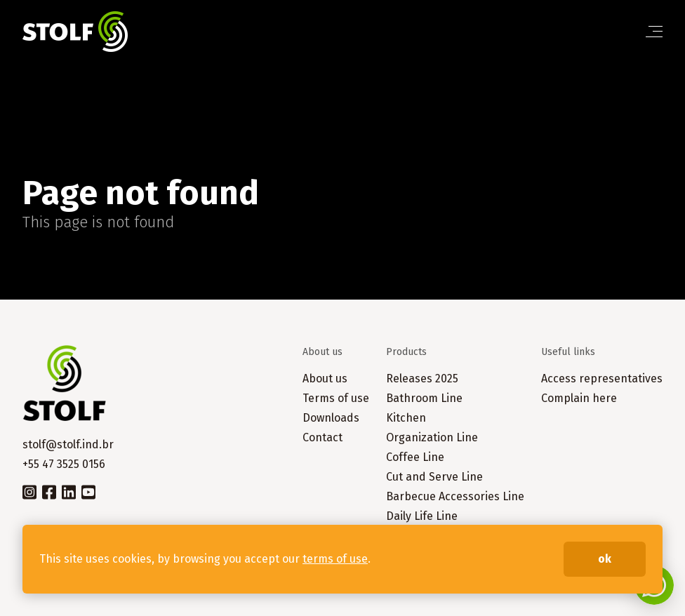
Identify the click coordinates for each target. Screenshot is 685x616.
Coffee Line (415, 457)
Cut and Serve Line (434, 477)
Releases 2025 (422, 379)
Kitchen (406, 418)
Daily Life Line (422, 516)
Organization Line (432, 437)
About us (325, 379)
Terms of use (336, 398)
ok (605, 559)
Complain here (579, 398)
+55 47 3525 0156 (64, 464)
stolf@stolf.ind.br (68, 444)
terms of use (335, 559)
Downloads (331, 418)
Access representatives (602, 379)
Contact (322, 437)
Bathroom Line (424, 398)
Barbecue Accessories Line (455, 496)
